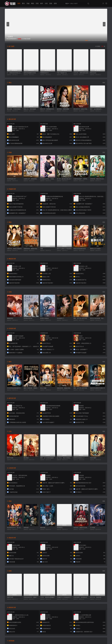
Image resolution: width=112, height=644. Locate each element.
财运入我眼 (43, 388)
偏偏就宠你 (10, 318)
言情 (37, 3)
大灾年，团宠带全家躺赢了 (48, 597)
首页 (19, 3)
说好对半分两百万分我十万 (97, 388)
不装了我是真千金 (62, 73)
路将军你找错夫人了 (79, 458)
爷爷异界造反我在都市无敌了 (14, 388)
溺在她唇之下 (61, 318)
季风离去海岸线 (28, 318)
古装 (46, 3)
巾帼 (41, 249)
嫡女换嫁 (26, 458)
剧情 (55, 3)
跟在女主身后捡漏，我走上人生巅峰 (98, 318)
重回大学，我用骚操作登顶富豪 (48, 109)
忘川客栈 (93, 528)
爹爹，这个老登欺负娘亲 (47, 458)
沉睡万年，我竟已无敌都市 (14, 249)
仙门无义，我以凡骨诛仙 (64, 458)
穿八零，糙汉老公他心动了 (64, 179)
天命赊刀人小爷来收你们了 (64, 597)
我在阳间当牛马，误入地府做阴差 (14, 528)
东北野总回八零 (11, 179)
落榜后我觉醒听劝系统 (30, 73)
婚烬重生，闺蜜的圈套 (63, 109)
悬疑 (51, 3)
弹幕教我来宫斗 (45, 73)
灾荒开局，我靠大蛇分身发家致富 (98, 179)
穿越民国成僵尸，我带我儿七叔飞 (81, 179)
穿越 (28, 3)
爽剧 (33, 3)
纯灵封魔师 (93, 458)
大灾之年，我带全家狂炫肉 (81, 73)
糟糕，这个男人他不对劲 (80, 318)
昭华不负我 (10, 458)
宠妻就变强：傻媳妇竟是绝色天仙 (31, 249)
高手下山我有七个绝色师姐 (64, 249)
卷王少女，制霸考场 (96, 597)
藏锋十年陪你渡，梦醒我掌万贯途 (31, 388)
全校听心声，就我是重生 (30, 179)
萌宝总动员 (93, 73)
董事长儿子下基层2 (95, 249)
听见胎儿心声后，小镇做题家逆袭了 (48, 179)
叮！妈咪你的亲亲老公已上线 (14, 73)
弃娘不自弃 (10, 597)
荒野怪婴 (26, 528)
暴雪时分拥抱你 (45, 318)
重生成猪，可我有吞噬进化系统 (14, 109)
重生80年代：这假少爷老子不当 (81, 109)
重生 (23, 3)
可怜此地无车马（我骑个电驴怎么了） (31, 597)
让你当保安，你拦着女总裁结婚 (81, 597)
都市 (42, 3)
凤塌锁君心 (60, 528)
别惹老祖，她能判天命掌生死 (81, 528)
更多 (104, 83)
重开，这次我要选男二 (96, 109)
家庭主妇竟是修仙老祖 (80, 249)
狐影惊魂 (43, 528)
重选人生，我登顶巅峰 (30, 109)
